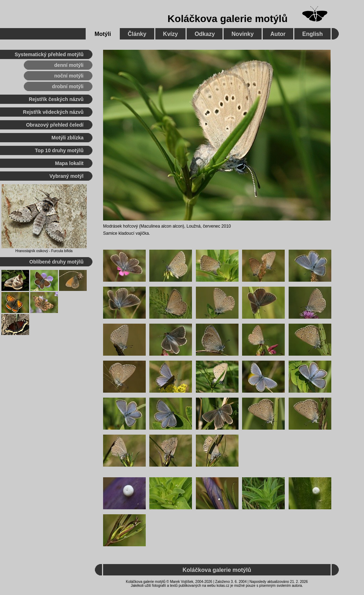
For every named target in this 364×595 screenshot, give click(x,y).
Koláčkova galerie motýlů (227, 19)
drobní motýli (68, 86)
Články (137, 34)
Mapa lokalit (69, 163)
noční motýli (69, 76)
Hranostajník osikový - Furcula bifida (44, 251)
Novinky (242, 34)
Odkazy (205, 34)
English (312, 34)
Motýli (103, 34)
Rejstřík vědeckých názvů (53, 112)
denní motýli (69, 65)
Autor (278, 34)
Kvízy (171, 34)
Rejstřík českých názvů (56, 99)
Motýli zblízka (68, 138)
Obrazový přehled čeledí (55, 125)
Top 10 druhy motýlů (59, 150)
